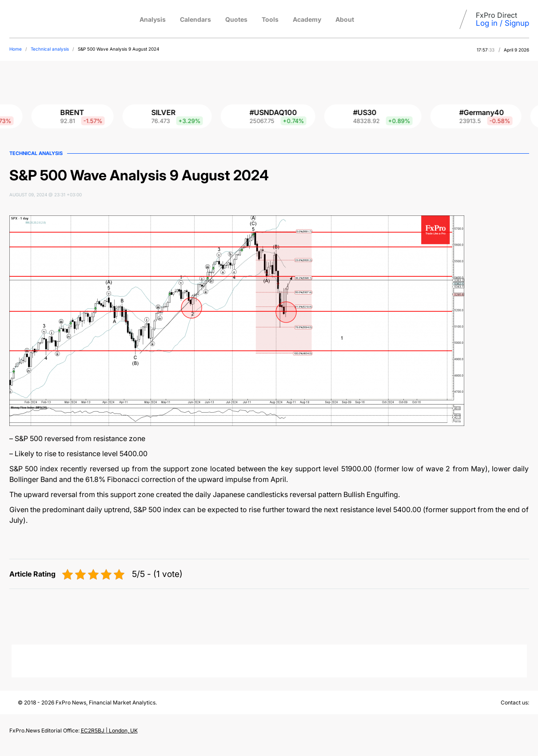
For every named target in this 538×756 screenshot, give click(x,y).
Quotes (236, 19)
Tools (270, 19)
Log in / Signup (502, 23)
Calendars (195, 19)
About (345, 19)
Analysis (153, 19)
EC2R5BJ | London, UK (109, 730)
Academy (307, 19)
